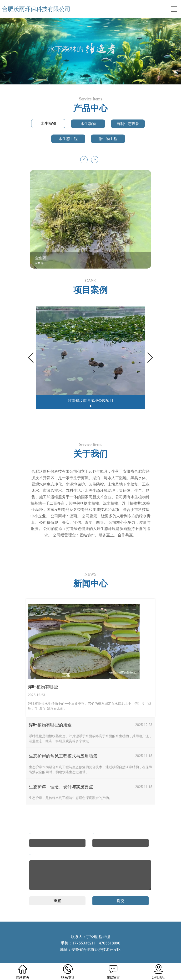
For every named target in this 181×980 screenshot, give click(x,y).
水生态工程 (68, 139)
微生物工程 (108, 139)
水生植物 (48, 123)
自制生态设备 (128, 124)
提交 (121, 901)
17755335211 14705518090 (96, 943)
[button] (85, 80)
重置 (57, 901)
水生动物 (88, 124)
